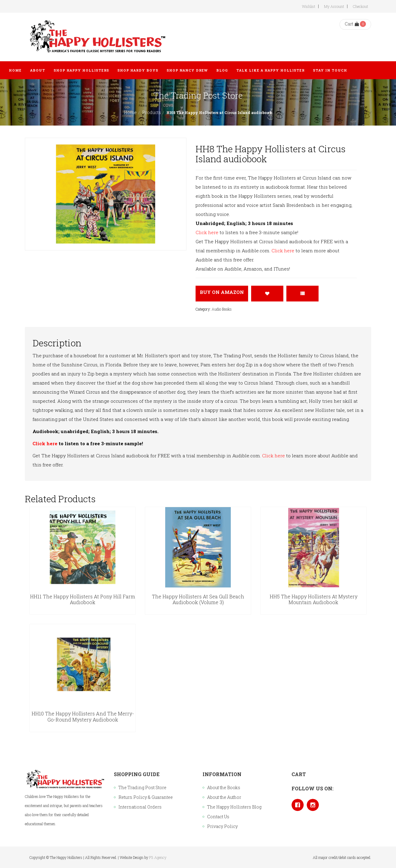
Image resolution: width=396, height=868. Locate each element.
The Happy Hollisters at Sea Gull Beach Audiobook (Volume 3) (198, 599)
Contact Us (218, 817)
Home (130, 112)
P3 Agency (158, 857)
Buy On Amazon (222, 292)
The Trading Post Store (142, 787)
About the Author (224, 797)
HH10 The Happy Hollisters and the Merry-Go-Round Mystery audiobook (83, 717)
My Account (334, 6)
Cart (352, 24)
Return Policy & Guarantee (146, 797)
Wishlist (309, 6)
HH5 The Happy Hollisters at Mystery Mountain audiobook (314, 599)
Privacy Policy (222, 826)
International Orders (140, 807)
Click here (207, 232)
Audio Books (222, 309)
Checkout (360, 6)
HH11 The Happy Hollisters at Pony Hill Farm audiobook (83, 599)
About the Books (224, 787)
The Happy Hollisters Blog (234, 807)
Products (152, 112)
